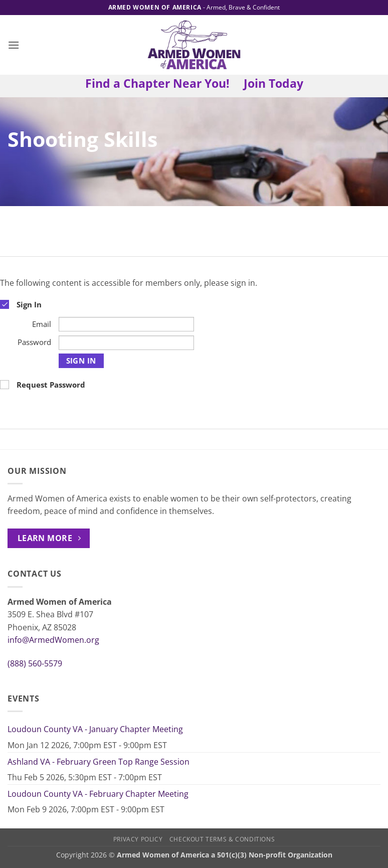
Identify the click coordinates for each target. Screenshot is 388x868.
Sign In (81, 361)
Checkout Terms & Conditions (222, 839)
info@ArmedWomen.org (53, 640)
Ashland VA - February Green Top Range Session (99, 762)
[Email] (126, 324)
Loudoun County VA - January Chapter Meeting (95, 729)
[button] (14, 45)
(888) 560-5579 (35, 663)
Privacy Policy (138, 839)
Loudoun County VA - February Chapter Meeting (98, 794)
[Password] (126, 343)
